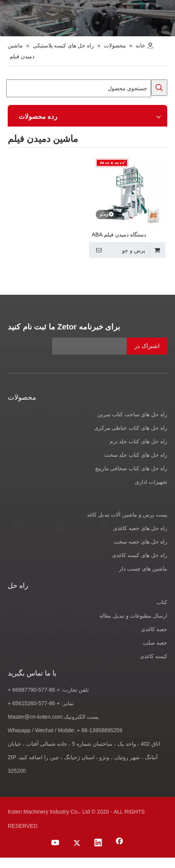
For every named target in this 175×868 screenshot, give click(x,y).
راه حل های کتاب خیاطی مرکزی (131, 428)
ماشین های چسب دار (143, 569)
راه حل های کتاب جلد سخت (136, 455)
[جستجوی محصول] (79, 88)
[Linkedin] (98, 843)
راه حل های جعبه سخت (140, 542)
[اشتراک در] (147, 346)
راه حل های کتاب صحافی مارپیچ (131, 468)
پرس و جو (118, 250)
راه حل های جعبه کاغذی (140, 528)
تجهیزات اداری (151, 482)
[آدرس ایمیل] (110, 346)
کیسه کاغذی (154, 656)
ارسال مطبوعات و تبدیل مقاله (133, 616)
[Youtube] (56, 843)
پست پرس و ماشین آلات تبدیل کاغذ (127, 515)
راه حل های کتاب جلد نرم (138, 441)
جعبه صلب (155, 643)
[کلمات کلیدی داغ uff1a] (159, 88)
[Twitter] (77, 843)
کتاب (162, 602)
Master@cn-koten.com (35, 717)
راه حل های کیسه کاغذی (140, 555)
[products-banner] (87, 18)
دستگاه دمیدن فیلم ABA (119, 235)
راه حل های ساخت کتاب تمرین (132, 414)
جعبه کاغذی (154, 629)
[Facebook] (119, 843)
